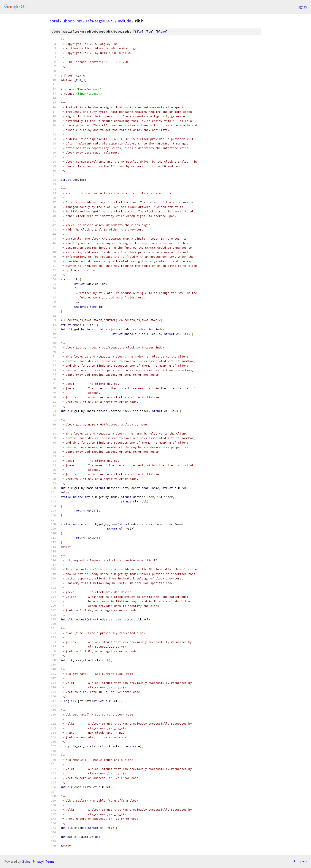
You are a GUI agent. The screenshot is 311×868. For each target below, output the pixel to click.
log (149, 32)
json (303, 861)
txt (293, 861)
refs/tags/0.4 (98, 21)
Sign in (302, 7)
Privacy (38, 861)
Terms (50, 861)
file (138, 32)
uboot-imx (72, 21)
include (124, 21)
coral (54, 21)
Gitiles (26, 861)
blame (162, 32)
